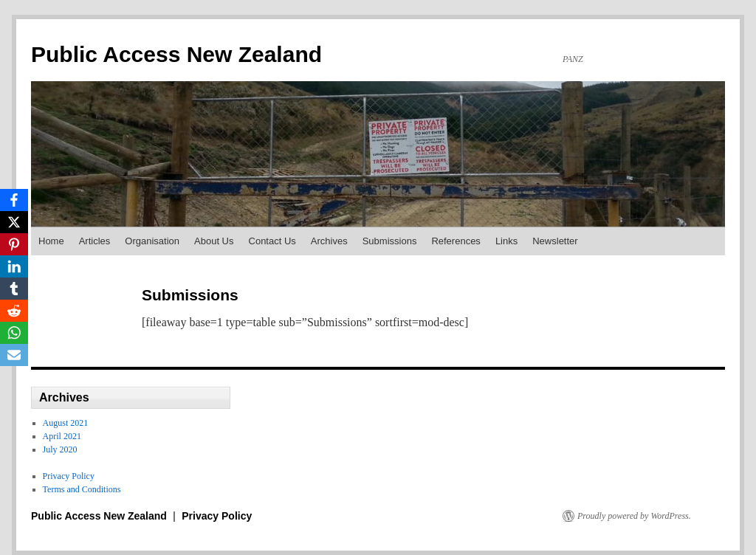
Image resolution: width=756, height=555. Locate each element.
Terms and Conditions (82, 489)
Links (506, 241)
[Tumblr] (14, 289)
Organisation (152, 241)
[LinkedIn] (14, 266)
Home (51, 241)
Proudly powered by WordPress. (634, 516)
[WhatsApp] (14, 333)
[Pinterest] (14, 244)
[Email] (14, 355)
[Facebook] (14, 200)
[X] (14, 222)
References (456, 241)
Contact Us (272, 241)
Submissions (390, 241)
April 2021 (62, 436)
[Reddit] (14, 311)
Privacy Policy (69, 476)
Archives (329, 241)
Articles (95, 241)
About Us (214, 241)
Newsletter (555, 241)
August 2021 (66, 423)
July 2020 (60, 449)
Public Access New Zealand (176, 54)
